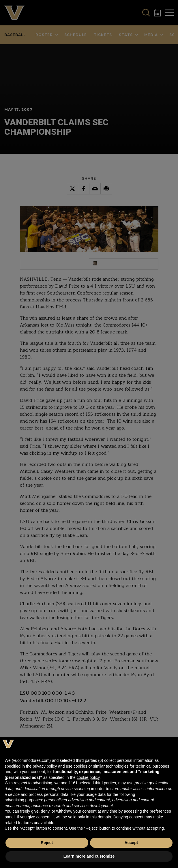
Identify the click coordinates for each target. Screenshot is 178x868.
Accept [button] (131, 843)
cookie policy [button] (88, 777)
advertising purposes (23, 800)
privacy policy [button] (45, 766)
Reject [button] (47, 843)
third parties (105, 783)
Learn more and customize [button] (89, 856)
